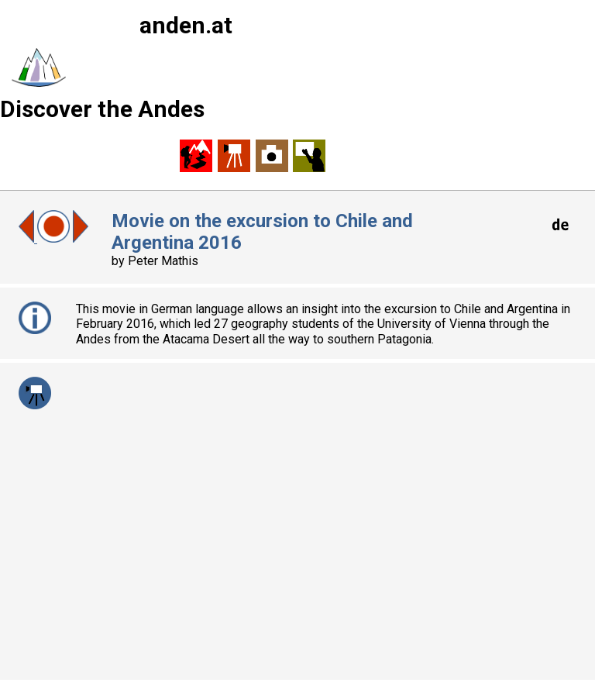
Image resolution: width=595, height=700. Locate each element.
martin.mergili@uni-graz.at (234, 647)
